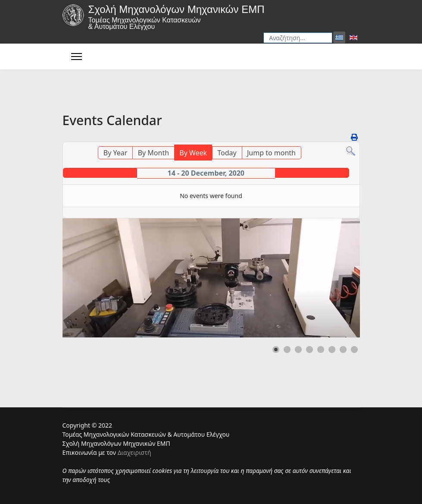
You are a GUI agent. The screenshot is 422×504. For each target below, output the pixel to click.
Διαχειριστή (134, 452)
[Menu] (77, 57)
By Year (116, 153)
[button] (276, 350)
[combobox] (298, 38)
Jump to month (271, 153)
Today (227, 153)
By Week (193, 153)
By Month (153, 153)
